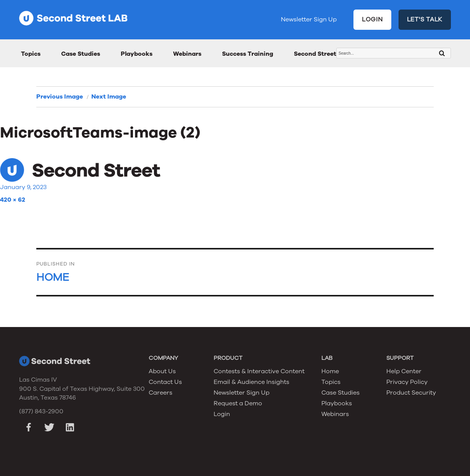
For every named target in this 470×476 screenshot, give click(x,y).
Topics (31, 54)
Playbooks (137, 54)
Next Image (109, 97)
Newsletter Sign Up (309, 19)
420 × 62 (13, 200)
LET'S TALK (425, 19)
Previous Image (60, 97)
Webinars (187, 54)
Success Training (248, 54)
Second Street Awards (327, 54)
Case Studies (81, 54)
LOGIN (372, 19)
